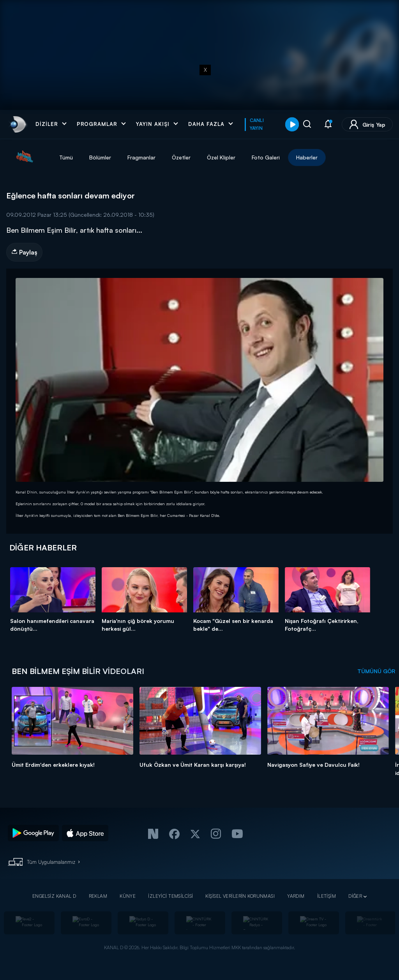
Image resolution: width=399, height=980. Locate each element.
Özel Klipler (221, 157)
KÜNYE (128, 896)
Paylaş (24, 252)
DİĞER (355, 896)
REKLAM (98, 896)
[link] (17, 124)
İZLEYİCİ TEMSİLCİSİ (170, 896)
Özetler (181, 157)
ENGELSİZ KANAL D (54, 896)
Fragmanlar (141, 157)
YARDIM (296, 896)
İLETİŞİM (327, 896)
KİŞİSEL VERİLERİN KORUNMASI (240, 896)
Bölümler (100, 157)
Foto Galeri (266, 157)
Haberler (307, 157)
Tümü (66, 157)
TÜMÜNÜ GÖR (376, 671)
